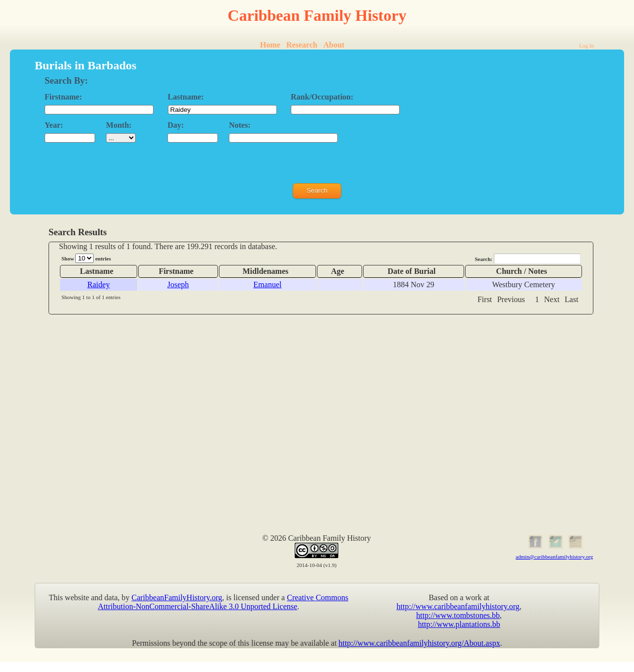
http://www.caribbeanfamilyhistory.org (458, 606)
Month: (119, 125)
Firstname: (63, 97)
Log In (586, 46)
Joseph (178, 284)
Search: (528, 259)
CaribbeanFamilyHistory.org (177, 597)
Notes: (240, 125)
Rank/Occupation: (322, 97)
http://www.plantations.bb (459, 624)
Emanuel (268, 284)
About (334, 45)
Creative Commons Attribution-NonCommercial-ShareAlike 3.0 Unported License (223, 602)
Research (302, 45)
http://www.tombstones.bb (458, 615)
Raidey (98, 284)
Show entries (86, 258)
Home (270, 45)
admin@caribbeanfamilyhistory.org (554, 557)
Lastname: (186, 97)
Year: (54, 125)
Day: (176, 125)
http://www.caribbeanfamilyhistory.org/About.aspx (420, 643)
